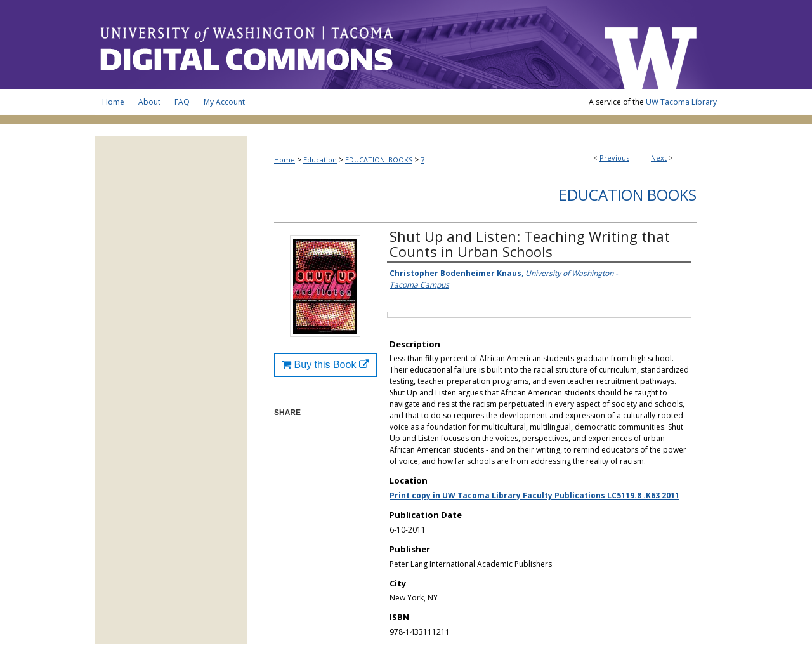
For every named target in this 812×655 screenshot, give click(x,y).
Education (320, 160)
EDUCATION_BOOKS (379, 160)
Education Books (628, 195)
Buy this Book (325, 365)
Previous (614, 158)
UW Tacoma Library (681, 102)
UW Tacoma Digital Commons (343, 44)
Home (285, 160)
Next (659, 158)
